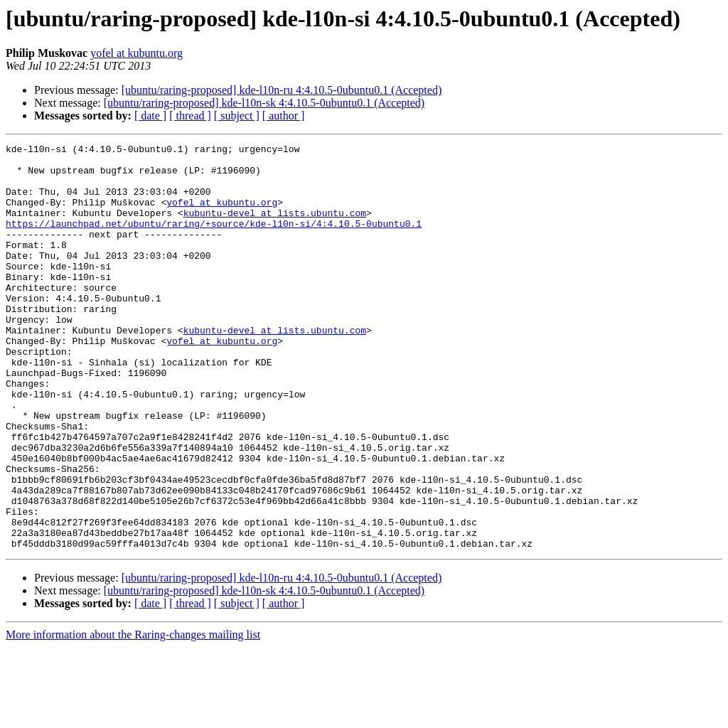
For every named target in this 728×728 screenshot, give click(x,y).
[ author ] (284, 116)
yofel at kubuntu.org (136, 53)
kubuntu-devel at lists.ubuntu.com (275, 227)
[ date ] (150, 116)
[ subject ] (237, 116)
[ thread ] (190, 116)
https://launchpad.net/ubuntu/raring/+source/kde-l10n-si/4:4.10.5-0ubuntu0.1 (214, 240)
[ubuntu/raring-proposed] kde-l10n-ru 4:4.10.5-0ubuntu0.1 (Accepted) (282, 90)
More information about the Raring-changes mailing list (133, 716)
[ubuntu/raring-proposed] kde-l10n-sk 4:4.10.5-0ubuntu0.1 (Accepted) (264, 103)
